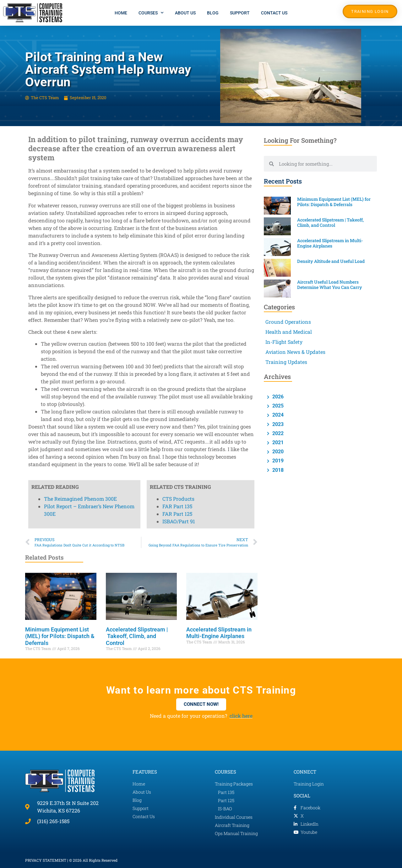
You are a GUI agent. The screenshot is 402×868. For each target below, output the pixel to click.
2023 (277, 424)
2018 (277, 470)
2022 (277, 433)
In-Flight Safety (284, 342)
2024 (277, 415)
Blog (213, 13)
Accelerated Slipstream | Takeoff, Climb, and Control (137, 636)
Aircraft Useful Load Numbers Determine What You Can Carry (330, 285)
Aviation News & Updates (295, 352)
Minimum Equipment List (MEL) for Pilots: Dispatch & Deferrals (60, 636)
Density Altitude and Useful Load (331, 261)
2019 (277, 461)
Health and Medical (289, 332)
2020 (277, 452)
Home (121, 13)
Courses (151, 13)
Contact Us (274, 13)
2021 (277, 442)
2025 (277, 406)
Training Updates (286, 362)
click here (241, 716)
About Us (185, 13)
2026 (277, 397)
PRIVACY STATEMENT (46, 860)
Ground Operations (288, 322)
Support (240, 13)
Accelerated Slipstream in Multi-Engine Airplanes (219, 633)
